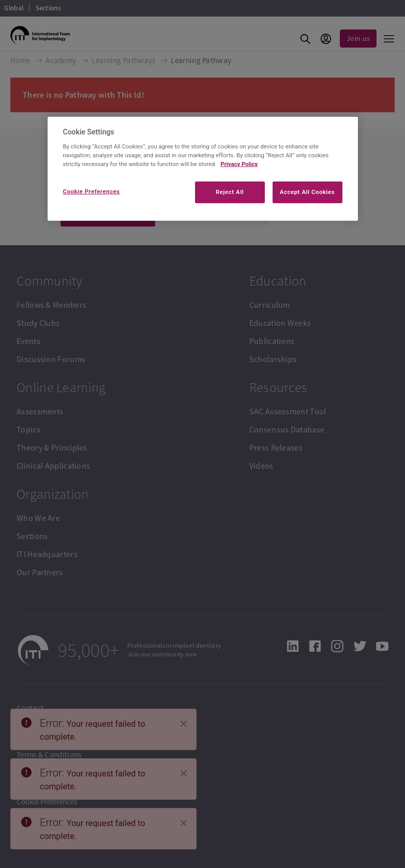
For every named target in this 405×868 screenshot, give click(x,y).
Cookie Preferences (92, 191)
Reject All (230, 192)
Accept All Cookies (307, 192)
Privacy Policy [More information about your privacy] (239, 164)
